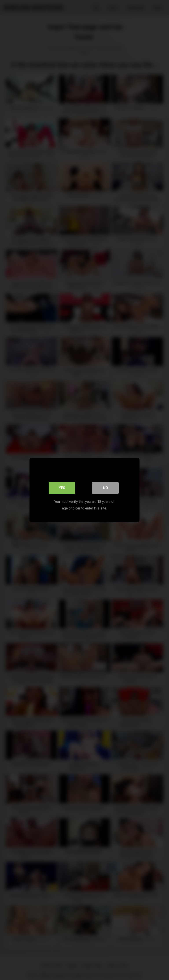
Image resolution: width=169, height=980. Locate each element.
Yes (62, 488)
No (106, 488)
